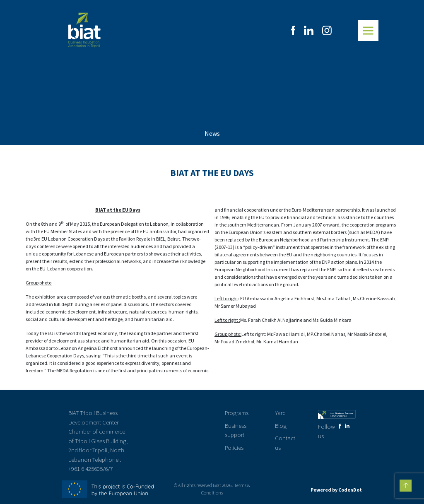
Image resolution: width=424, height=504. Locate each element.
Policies (234, 447)
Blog (281, 426)
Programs (237, 413)
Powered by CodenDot (336, 490)
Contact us (285, 443)
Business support (236, 430)
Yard (280, 413)
